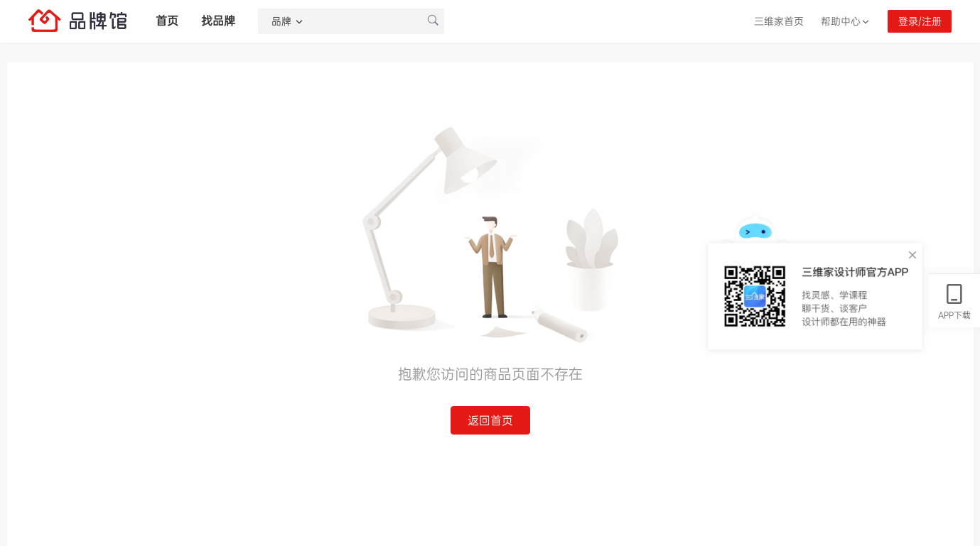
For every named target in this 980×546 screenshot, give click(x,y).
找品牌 (218, 21)
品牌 (288, 21)
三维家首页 (779, 21)
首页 (167, 21)
